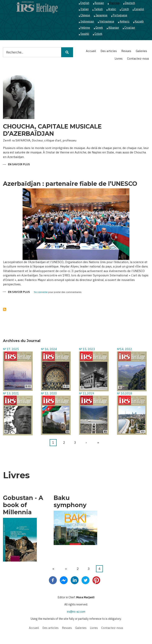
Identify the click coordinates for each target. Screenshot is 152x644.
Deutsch (130, 3)
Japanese (101, 15)
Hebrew (85, 28)
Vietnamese (107, 21)
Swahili (85, 34)
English (85, 3)
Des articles (109, 51)
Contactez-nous (138, 59)
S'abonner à (5, 309)
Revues (126, 51)
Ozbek (98, 34)
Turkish (98, 9)
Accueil (91, 51)
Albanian (114, 28)
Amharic (124, 21)
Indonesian (87, 21)
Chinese (85, 15)
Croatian (130, 28)
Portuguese (120, 15)
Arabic (112, 9)
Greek (99, 28)
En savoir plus (19, 165)
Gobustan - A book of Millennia (23, 505)
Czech (125, 9)
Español (139, 9)
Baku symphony (70, 502)
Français (114, 3)
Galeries (141, 51)
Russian (99, 3)
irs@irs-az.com (76, 612)
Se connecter (41, 292)
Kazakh (139, 21)
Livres (119, 59)
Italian (85, 9)
